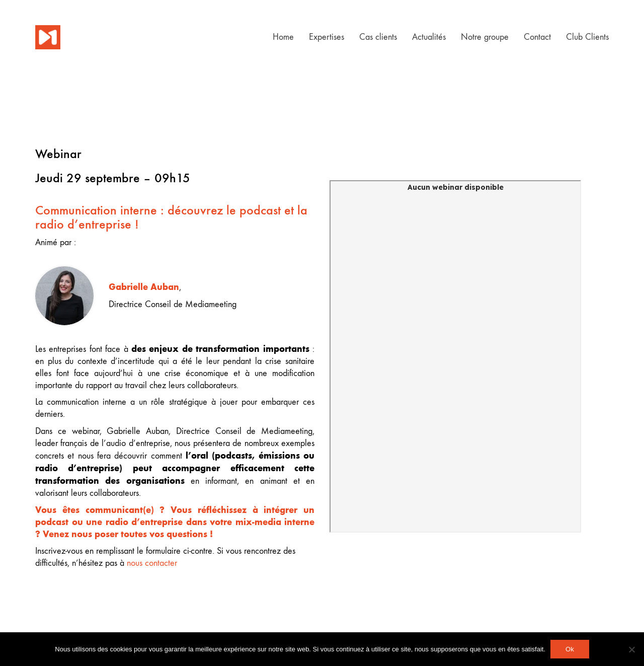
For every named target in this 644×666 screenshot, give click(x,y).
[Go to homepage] (48, 37)
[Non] (631, 649)
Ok (570, 649)
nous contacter (152, 563)
